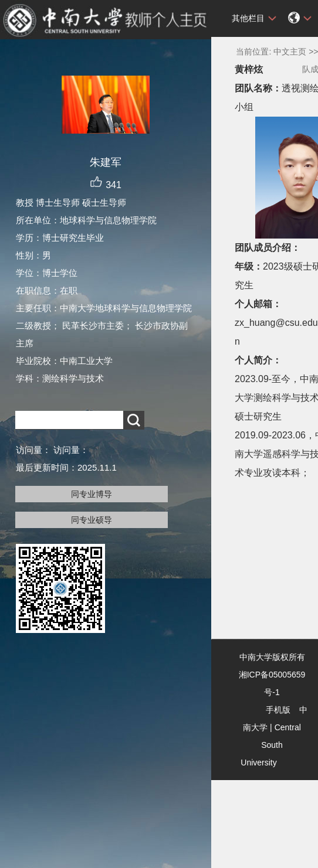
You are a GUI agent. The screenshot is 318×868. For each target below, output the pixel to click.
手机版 (278, 710)
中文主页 (290, 52)
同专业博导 (92, 494)
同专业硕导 (92, 520)
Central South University (271, 745)
